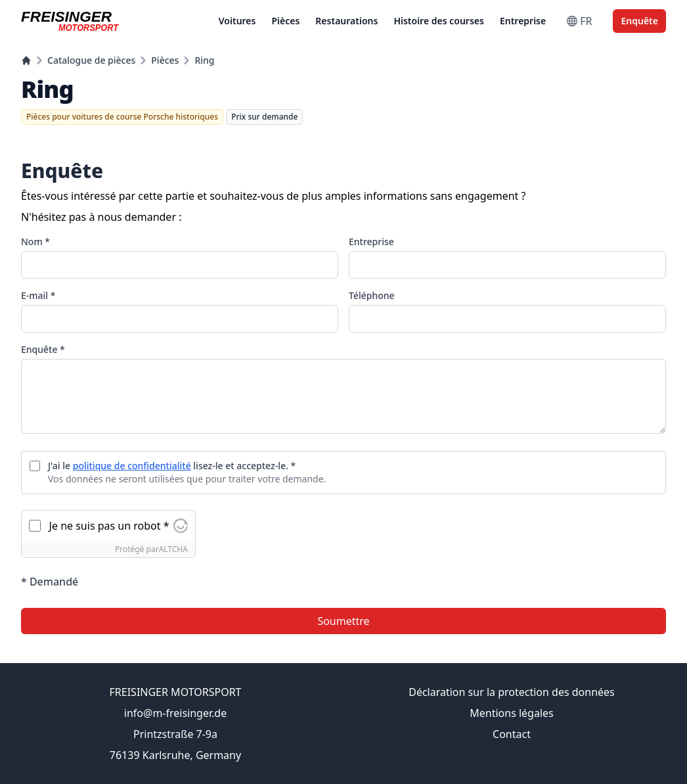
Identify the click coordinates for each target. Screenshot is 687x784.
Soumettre (343, 621)
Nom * (35, 242)
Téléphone (372, 295)
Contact (512, 734)
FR (579, 21)
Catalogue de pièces (91, 60)
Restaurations (346, 21)
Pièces (285, 21)
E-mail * (38, 295)
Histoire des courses (439, 21)
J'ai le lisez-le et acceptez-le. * (172, 466)
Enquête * (43, 349)
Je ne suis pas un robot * (109, 526)
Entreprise (523, 21)
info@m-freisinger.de (175, 713)
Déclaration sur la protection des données (512, 692)
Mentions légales (512, 713)
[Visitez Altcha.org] (181, 526)
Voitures (237, 21)
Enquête (639, 21)
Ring (204, 60)
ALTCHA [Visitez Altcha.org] (173, 549)
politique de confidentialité (132, 466)
